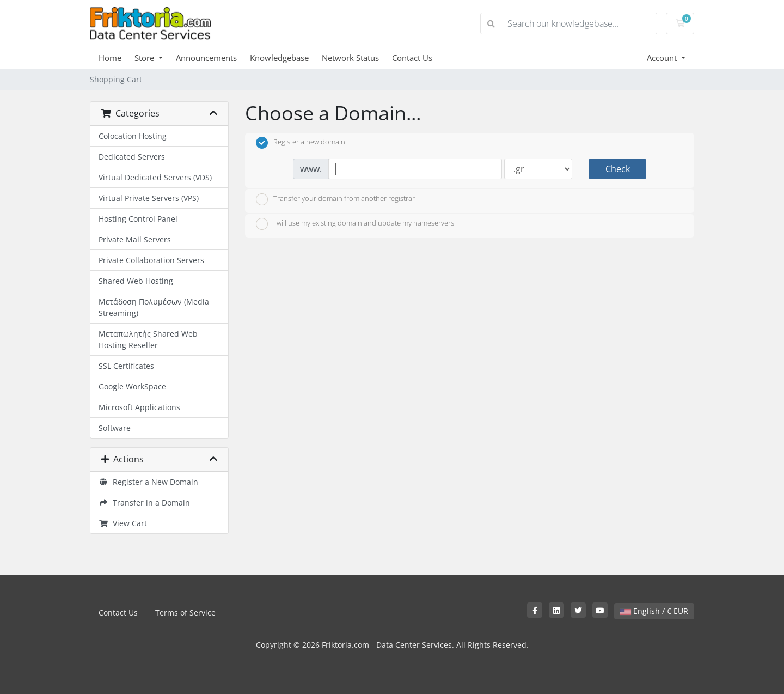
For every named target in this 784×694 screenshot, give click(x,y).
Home (110, 58)
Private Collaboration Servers (151, 260)
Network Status (350, 58)
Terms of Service (185, 613)
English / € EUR (654, 611)
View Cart (123, 523)
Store (145, 58)
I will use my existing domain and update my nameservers (355, 224)
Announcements (206, 58)
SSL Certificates (126, 366)
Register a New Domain (148, 482)
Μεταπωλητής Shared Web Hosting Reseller (148, 339)
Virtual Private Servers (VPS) (149, 198)
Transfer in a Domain (144, 503)
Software (115, 428)
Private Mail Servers (135, 239)
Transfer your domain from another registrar (335, 199)
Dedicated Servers (132, 157)
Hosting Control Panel (138, 219)
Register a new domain (301, 143)
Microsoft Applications (139, 407)
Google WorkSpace (132, 386)
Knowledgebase (279, 58)
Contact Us (412, 58)
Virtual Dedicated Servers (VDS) (155, 177)
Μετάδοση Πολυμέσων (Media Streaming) (154, 307)
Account (663, 58)
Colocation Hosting (133, 136)
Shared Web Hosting (136, 281)
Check (618, 169)
